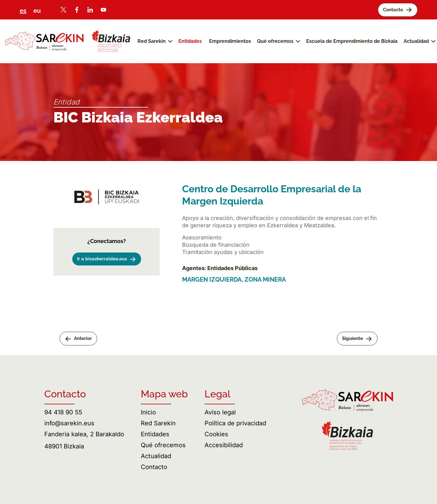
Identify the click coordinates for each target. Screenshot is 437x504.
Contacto (154, 467)
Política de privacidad (235, 423)
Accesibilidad (224, 445)
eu (37, 11)
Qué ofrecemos (163, 445)
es (23, 11)
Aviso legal (220, 412)
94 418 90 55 (63, 412)
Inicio (148, 412)
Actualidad (156, 456)
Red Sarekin (158, 423)
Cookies (216, 434)
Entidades (155, 434)
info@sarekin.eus (69, 423)
